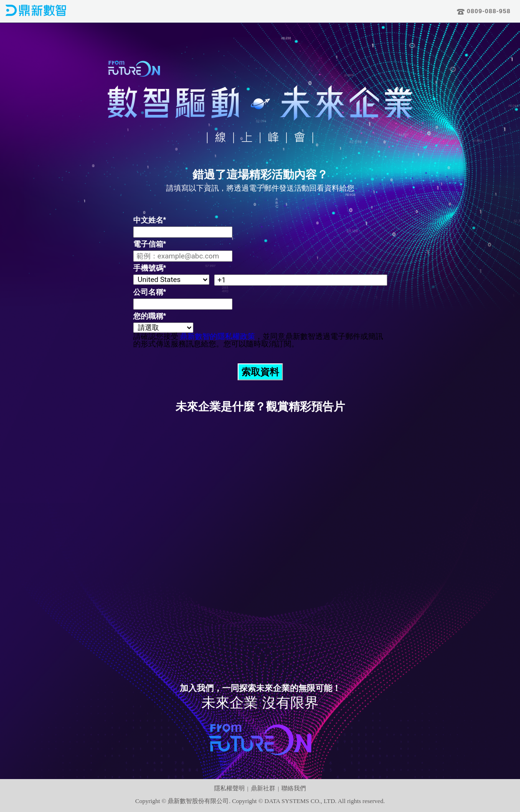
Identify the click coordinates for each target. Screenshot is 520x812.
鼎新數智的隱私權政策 (217, 336)
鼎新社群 (263, 788)
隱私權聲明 (229, 788)
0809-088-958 (484, 11)
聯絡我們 (294, 788)
